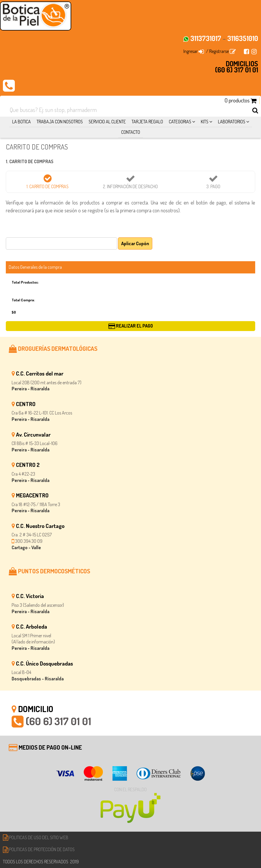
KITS (207, 122)
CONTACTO (131, 132)
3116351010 (243, 38)
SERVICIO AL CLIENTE (107, 122)
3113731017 (206, 38)
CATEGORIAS (182, 122)
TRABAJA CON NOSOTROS (60, 122)
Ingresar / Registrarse (210, 51)
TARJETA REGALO (147, 122)
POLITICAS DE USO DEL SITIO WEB (36, 837)
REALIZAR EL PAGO (131, 326)
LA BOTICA (22, 122)
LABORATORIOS (234, 122)
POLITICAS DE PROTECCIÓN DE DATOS (39, 849)
